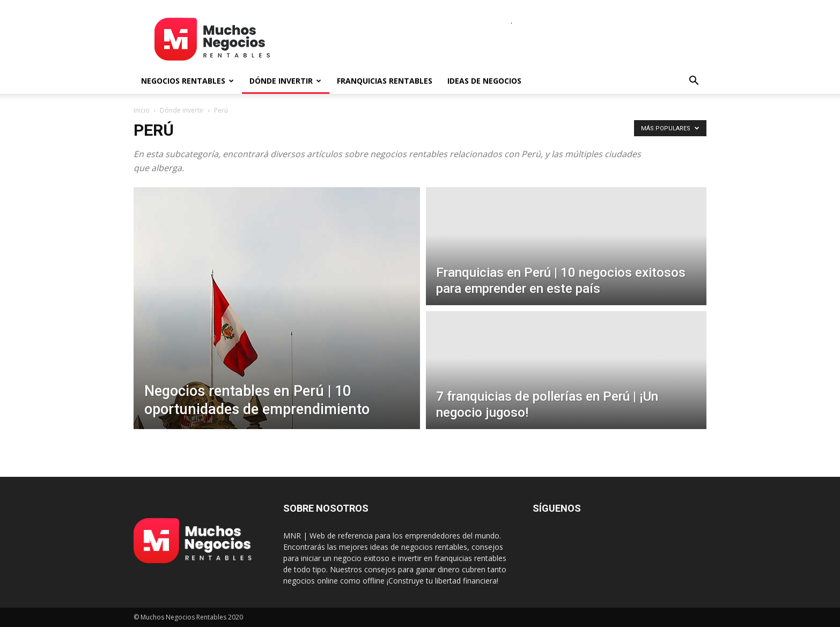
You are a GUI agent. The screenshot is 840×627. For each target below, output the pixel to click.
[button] (694, 82)
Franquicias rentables (385, 81)
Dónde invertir (285, 81)
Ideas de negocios (484, 81)
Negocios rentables (187, 81)
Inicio (142, 110)
